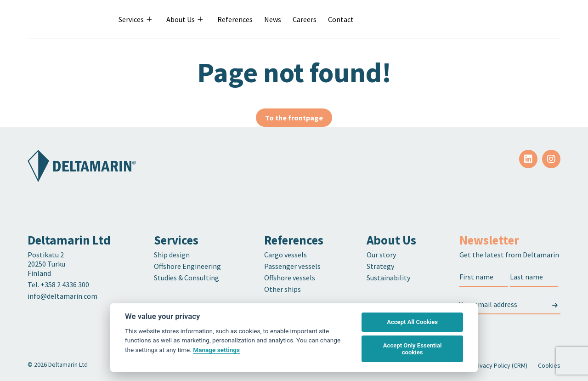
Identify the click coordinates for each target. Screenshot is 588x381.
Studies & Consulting (187, 278)
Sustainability (388, 278)
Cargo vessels (286, 255)
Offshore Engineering (187, 266)
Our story (381, 255)
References (235, 19)
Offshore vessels (290, 278)
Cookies (549, 365)
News (273, 19)
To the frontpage (294, 118)
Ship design (172, 255)
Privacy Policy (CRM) (500, 365)
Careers (305, 19)
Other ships (283, 289)
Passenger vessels (292, 266)
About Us (181, 19)
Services (131, 19)
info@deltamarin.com (62, 296)
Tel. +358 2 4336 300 (59, 284)
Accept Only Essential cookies (413, 349)
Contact (341, 19)
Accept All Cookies (412, 322)
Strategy (380, 266)
